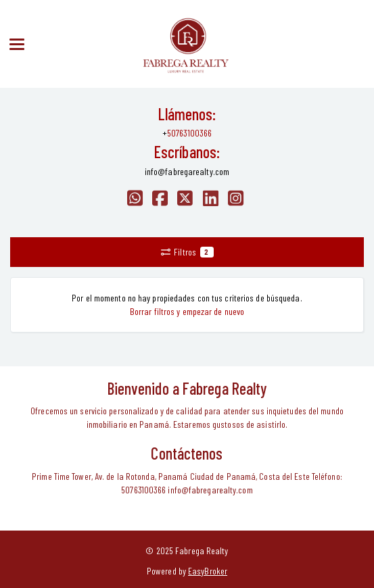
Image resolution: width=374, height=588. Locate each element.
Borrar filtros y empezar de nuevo (187, 311)
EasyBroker (208, 571)
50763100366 (189, 133)
